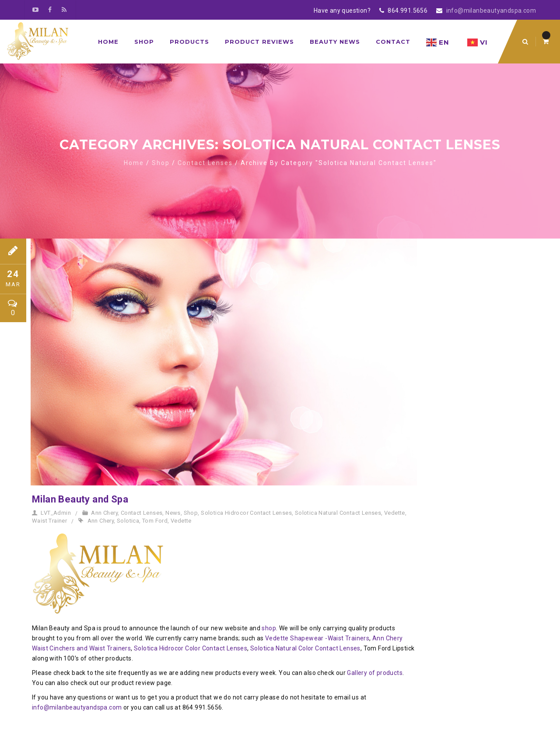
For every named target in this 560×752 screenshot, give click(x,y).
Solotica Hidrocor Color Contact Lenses (191, 648)
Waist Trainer (49, 521)
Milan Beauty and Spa (80, 499)
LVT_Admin (56, 513)
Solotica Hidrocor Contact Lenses (246, 513)
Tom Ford (155, 521)
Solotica (128, 521)
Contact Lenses (205, 163)
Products (189, 42)
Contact (393, 42)
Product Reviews (259, 42)
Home (108, 42)
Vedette (395, 513)
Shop (144, 42)
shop (269, 628)
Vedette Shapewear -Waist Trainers (317, 638)
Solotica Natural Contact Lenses (338, 513)
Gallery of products (375, 673)
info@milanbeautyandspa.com (491, 11)
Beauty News (335, 42)
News (173, 513)
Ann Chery (104, 513)
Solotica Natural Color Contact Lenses (305, 648)
